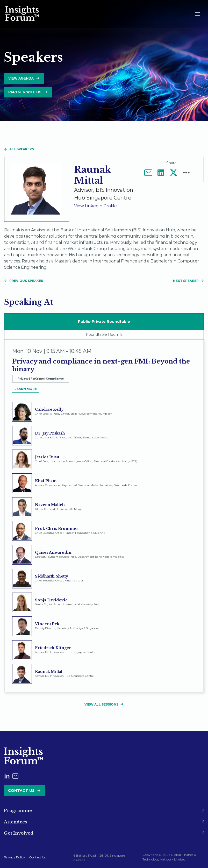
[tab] (104, 811)
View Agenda (21, 78)
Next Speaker (188, 281)
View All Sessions (104, 704)
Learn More (26, 389)
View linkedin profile (95, 206)
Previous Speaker (24, 281)
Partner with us (25, 92)
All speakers (19, 149)
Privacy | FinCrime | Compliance (41, 379)
